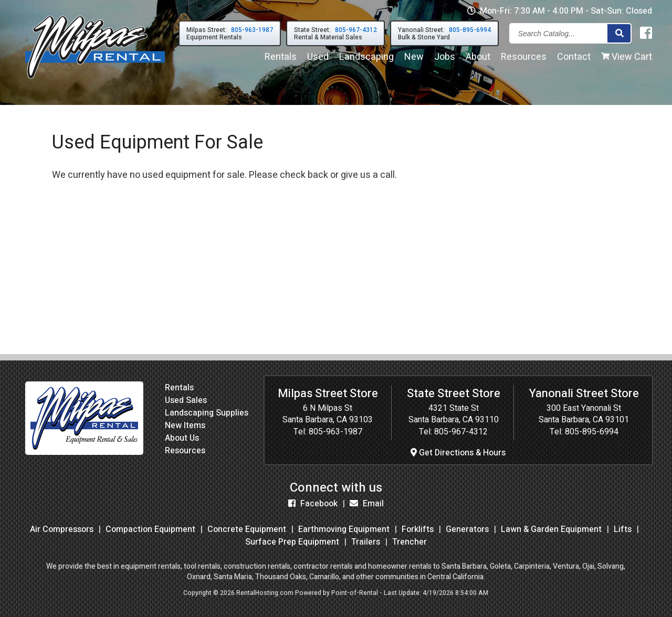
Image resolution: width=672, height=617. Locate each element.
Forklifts (418, 529)
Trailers (366, 542)
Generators (467, 529)
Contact (574, 57)
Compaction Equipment (150, 529)
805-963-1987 (335, 432)
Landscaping (366, 57)
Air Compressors (62, 529)
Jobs (445, 57)
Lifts (623, 529)
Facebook (313, 504)
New (414, 57)
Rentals (281, 57)
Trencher (409, 542)
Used (318, 57)
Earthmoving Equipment (344, 529)
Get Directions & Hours (458, 453)
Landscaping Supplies (207, 413)
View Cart (627, 57)
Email (367, 504)
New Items (185, 425)
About (478, 57)
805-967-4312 (461, 432)
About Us (182, 438)
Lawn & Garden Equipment (551, 529)
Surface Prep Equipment (292, 542)
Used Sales (186, 400)
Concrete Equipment (247, 529)
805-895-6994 (592, 432)
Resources (524, 57)
